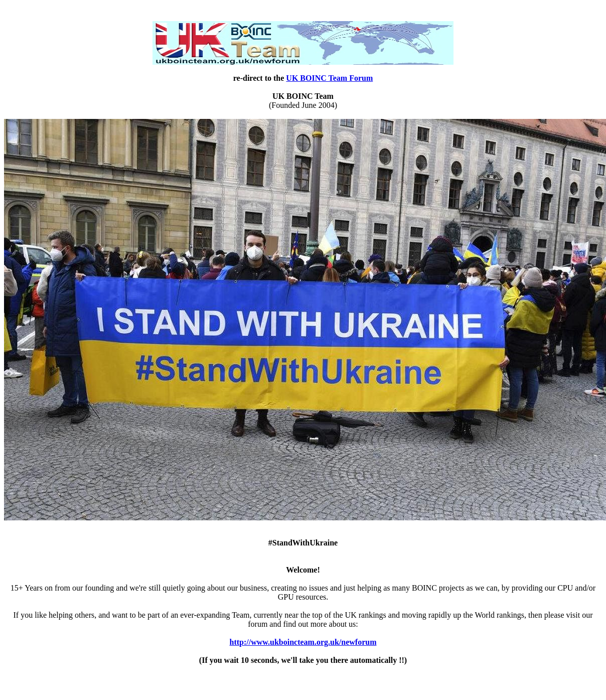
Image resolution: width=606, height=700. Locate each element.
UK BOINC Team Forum (329, 78)
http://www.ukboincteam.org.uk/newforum (303, 642)
